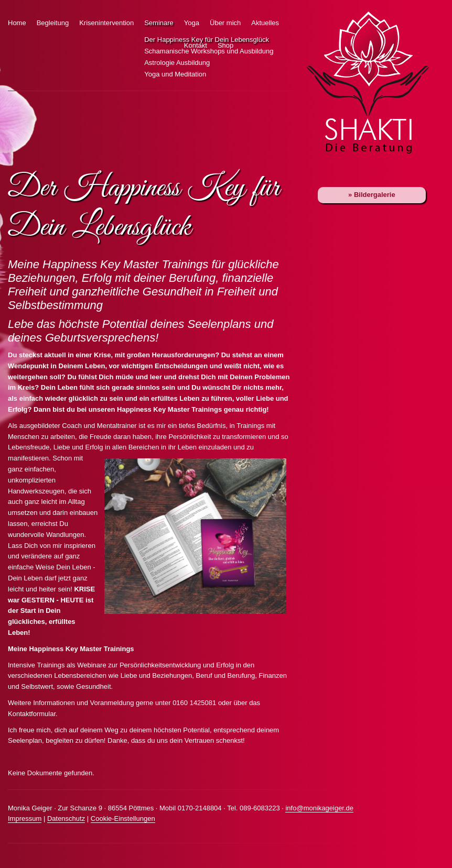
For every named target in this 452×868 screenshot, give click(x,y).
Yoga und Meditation (136, 74)
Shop (225, 45)
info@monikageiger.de (319, 808)
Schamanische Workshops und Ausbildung (136, 51)
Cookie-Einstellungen (123, 818)
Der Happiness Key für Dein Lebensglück (136, 40)
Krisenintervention (106, 23)
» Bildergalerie (372, 195)
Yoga (192, 23)
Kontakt (196, 45)
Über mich (225, 23)
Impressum (25, 818)
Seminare (159, 23)
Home (17, 23)
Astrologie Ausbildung (136, 63)
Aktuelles (265, 23)
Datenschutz (66, 818)
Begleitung (53, 23)
